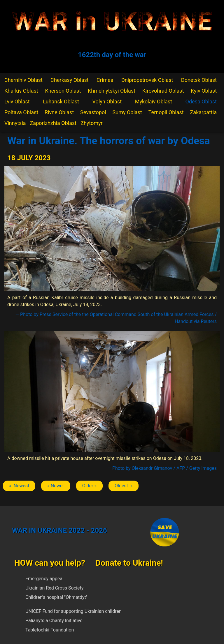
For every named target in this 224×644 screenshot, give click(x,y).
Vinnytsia (15, 123)
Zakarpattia (203, 112)
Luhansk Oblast (61, 102)
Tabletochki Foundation (50, 630)
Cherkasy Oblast (69, 80)
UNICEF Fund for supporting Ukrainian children (73, 611)
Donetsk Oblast (199, 80)
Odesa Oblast (201, 102)
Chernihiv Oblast (23, 80)
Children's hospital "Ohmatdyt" (56, 597)
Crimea (105, 80)
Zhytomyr (92, 123)
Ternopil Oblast (166, 112)
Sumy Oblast (127, 112)
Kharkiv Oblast (21, 91)
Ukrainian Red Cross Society (54, 588)
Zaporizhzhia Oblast (53, 123)
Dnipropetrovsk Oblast (147, 80)
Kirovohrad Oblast (163, 91)
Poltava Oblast (21, 112)
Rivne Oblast (59, 112)
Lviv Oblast (17, 102)
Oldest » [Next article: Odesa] (124, 486)
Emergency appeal (44, 579)
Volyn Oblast (107, 102)
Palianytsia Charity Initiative (54, 621)
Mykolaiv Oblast (154, 102)
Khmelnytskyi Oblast (112, 91)
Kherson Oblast (63, 91)
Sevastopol (93, 112)
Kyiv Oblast (204, 91)
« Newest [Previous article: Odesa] (19, 486)
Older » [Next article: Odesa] (89, 486)
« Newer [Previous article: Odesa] (56, 486)
